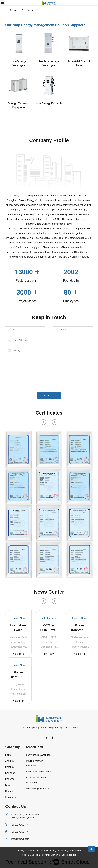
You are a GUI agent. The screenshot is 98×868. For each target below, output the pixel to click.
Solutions (10, 773)
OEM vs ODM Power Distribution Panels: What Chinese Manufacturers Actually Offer (49, 628)
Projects (10, 779)
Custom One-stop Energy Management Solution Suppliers (49, 855)
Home (16, 10)
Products (10, 767)
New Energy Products (49, 103)
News (8, 785)
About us (10, 761)
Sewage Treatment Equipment (19, 105)
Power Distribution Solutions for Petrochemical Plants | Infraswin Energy (19, 675)
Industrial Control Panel (79, 64)
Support (9, 791)
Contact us (11, 797)
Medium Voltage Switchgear (49, 64)
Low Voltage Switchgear (19, 64)
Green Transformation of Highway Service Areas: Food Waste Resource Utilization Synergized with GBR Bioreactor (79, 628)
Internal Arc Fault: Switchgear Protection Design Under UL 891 (18, 628)
